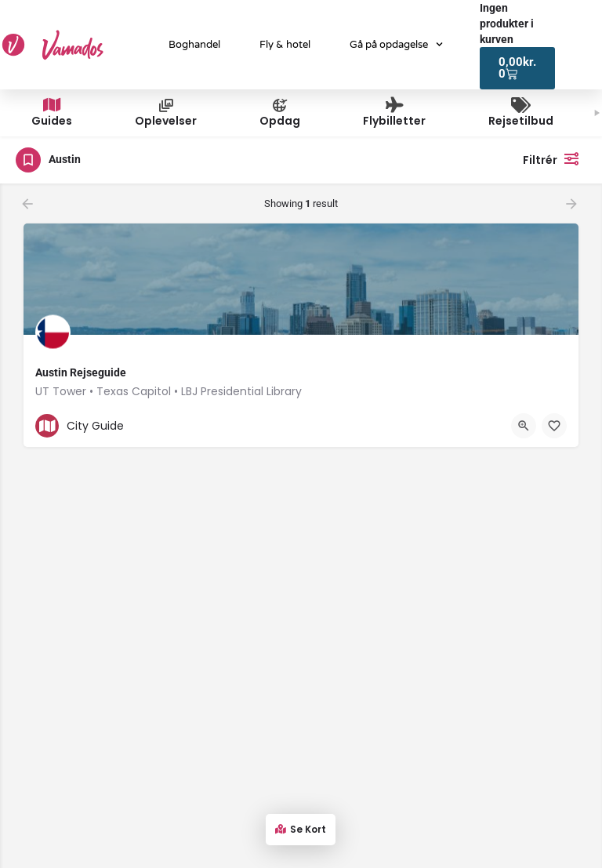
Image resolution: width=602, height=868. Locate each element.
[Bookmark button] (554, 426)
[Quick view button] (524, 426)
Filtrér (555, 158)
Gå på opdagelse (396, 44)
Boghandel (194, 45)
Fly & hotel (285, 45)
